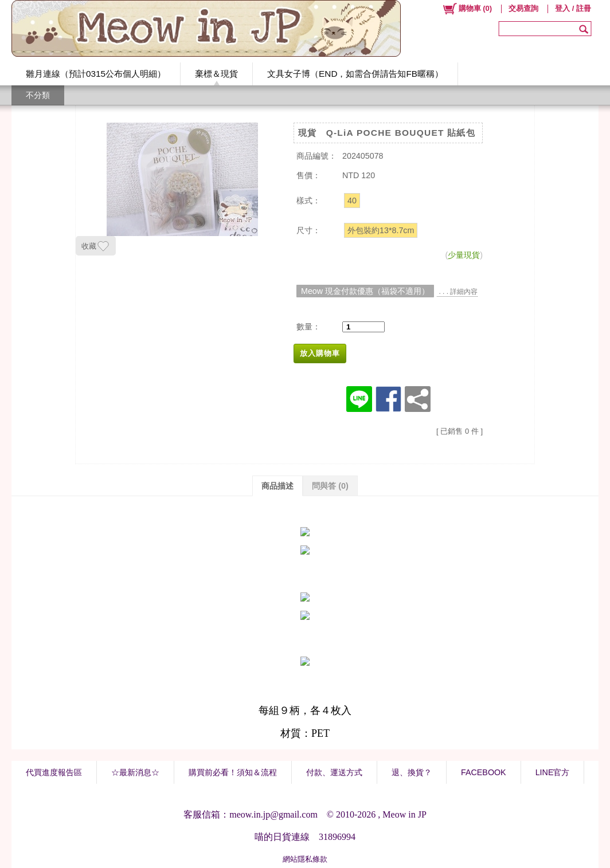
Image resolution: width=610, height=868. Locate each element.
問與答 (330, 486)
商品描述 (277, 486)
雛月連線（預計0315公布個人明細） (96, 74)
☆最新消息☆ (135, 772)
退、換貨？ (412, 772)
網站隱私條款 (305, 859)
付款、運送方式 (334, 772)
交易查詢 (523, 8)
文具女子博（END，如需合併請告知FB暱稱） (355, 74)
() (467, 9)
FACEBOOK (484, 772)
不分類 (38, 95)
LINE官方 (553, 772)
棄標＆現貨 (216, 74)
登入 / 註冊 (573, 8)
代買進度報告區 (54, 772)
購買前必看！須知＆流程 (233, 772)
